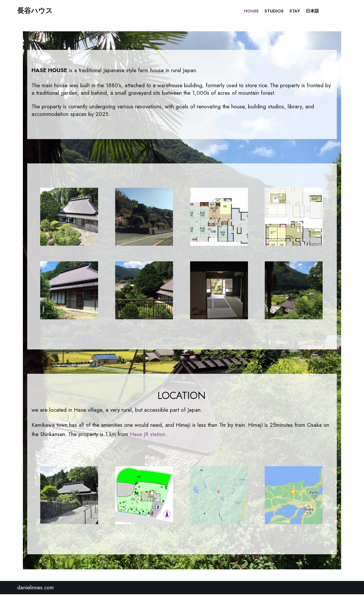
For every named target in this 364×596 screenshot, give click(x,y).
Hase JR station (148, 436)
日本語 (312, 11)
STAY (295, 11)
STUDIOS (274, 11)
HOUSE (251, 11)
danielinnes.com (35, 589)
